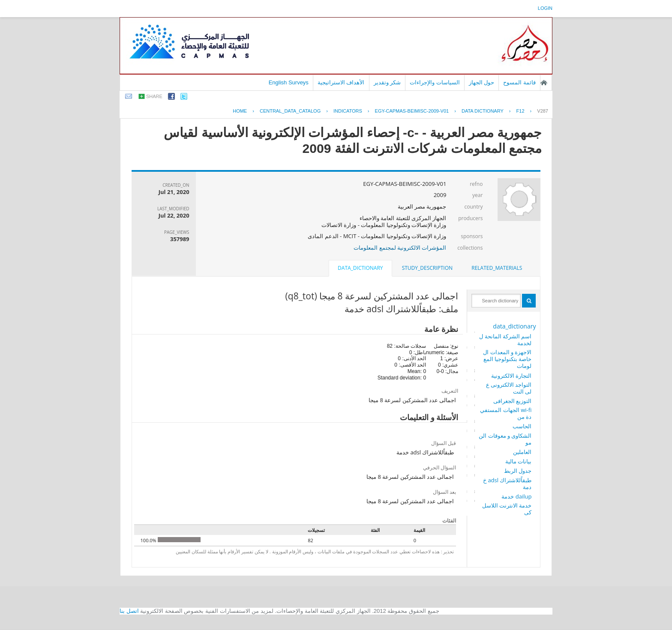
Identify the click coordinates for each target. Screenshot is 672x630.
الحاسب (522, 426)
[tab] (497, 268)
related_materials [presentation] (497, 268)
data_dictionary (514, 326)
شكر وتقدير (387, 82)
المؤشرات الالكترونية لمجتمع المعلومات (400, 248)
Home (240, 111)
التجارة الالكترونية (511, 376)
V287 (543, 111)
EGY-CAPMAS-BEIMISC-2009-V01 (412, 111)
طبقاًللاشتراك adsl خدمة (507, 484)
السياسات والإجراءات (435, 82)
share (154, 96)
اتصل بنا (129, 611)
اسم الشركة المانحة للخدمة (505, 340)
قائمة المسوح (519, 82)
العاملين (522, 452)
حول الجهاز (482, 82)
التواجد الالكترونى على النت (509, 388)
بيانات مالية (518, 461)
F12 (520, 111)
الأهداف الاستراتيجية (341, 82)
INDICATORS (348, 111)
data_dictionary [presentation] (360, 268)
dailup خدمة (516, 496)
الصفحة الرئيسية (544, 83)
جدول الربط (518, 471)
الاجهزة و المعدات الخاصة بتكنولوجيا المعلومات (507, 359)
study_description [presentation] (427, 268)
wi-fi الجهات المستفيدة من (506, 413)
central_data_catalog (290, 111)
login (545, 8)
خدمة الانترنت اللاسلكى (507, 509)
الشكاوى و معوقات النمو (505, 439)
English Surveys (289, 82)
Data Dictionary (483, 111)
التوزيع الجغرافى (512, 401)
